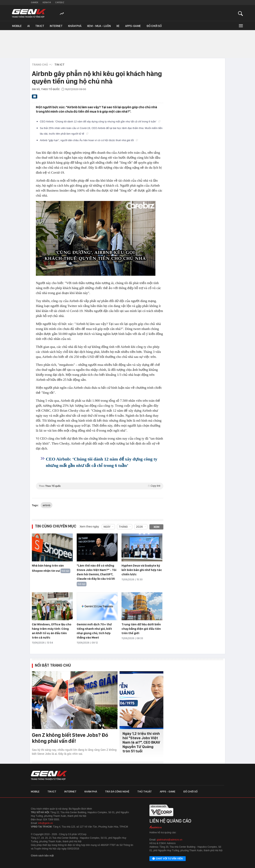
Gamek (35, 2)
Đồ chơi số (154, 26)
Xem (156, 527)
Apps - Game (168, 791)
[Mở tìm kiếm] (241, 13)
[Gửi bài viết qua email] (35, 98)
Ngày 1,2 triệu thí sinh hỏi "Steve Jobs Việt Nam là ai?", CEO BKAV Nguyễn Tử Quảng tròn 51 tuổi (141, 742)
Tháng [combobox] (123, 527)
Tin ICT (40, 26)
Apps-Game (133, 26)
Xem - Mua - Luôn (99, 26)
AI (28, 26)
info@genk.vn (46, 823)
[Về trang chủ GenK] (29, 13)
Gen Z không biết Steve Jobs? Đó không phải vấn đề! (70, 738)
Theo (100, 486)
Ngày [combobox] (107, 527)
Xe (118, 26)
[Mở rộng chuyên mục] (240, 26)
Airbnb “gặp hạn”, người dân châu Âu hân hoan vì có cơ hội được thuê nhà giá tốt (89, 140)
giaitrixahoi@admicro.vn (170, 840)
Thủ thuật (145, 791)
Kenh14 (47, 2)
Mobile (17, 26)
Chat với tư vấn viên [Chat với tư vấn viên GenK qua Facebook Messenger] (168, 859)
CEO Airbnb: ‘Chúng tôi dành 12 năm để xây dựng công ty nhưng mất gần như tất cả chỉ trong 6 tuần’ (100, 122)
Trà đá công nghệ (117, 791)
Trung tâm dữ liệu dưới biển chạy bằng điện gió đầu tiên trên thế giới (141, 629)
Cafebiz (60, 2)
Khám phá (75, 26)
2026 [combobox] (139, 527)
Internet (56, 26)
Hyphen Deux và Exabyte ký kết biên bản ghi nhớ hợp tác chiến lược (142, 570)
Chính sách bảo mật (42, 856)
